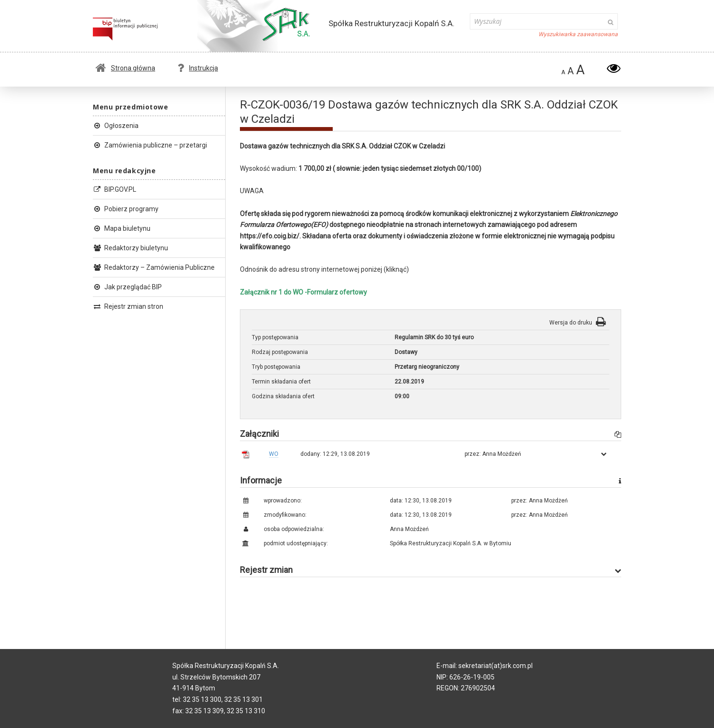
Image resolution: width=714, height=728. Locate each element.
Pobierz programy (126, 209)
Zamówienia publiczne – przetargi (150, 145)
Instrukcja (198, 68)
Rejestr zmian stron (128, 306)
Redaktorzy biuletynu (130, 248)
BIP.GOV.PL (114, 189)
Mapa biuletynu (122, 228)
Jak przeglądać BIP (127, 287)
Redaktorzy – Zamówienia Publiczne (154, 267)
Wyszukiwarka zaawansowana (578, 34)
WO (274, 454)
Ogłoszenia (116, 126)
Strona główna (125, 68)
